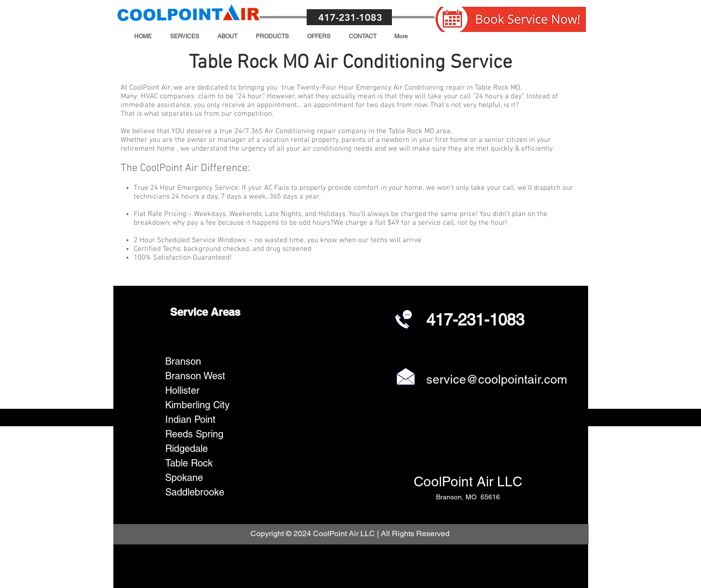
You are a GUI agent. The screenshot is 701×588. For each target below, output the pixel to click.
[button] (185, 36)
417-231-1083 (350, 17)
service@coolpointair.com (497, 379)
